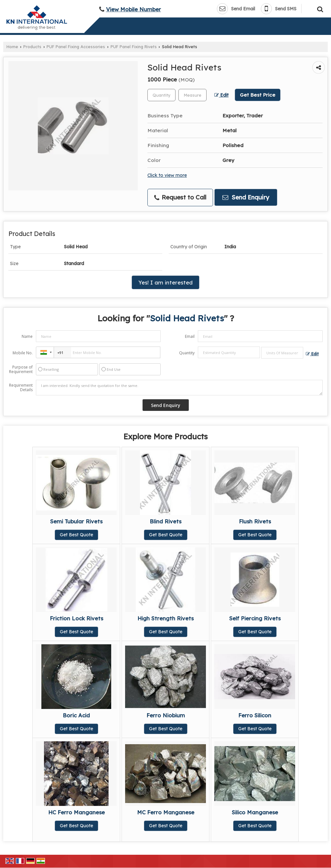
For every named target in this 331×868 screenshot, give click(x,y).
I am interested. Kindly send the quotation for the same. (179, 388)
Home (12, 47)
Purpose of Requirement (21, 370)
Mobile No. (23, 353)
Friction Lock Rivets (76, 618)
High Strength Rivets (165, 618)
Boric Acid (76, 715)
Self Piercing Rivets (255, 618)
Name (27, 336)
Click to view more (167, 175)
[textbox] (192, 95)
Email (190, 336)
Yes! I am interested (165, 282)
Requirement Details (21, 388)
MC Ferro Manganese (166, 812)
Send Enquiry (246, 197)
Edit (221, 95)
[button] (133, 9)
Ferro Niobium (166, 715)
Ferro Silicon (255, 715)
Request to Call (180, 197)
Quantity (187, 353)
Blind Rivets (165, 521)
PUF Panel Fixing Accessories (76, 47)
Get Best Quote (76, 535)
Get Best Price (258, 95)
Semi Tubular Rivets (76, 521)
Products (32, 47)
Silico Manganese (255, 812)
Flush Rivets (255, 521)
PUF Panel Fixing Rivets (134, 47)
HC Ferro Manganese (76, 812)
